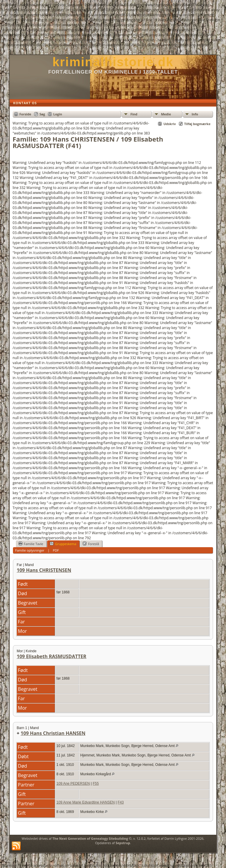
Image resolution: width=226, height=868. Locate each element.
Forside (25, 114)
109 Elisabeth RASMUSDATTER (51, 656)
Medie (166, 114)
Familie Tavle (31, 544)
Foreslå (91, 544)
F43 (121, 802)
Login (58, 114)
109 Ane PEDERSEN (73, 784)
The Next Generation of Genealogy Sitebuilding (90, 838)
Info (195, 114)
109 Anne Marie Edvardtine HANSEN (86, 802)
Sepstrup (123, 843)
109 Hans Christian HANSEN (53, 733)
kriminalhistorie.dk (113, 62)
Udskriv (169, 124)
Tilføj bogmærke (197, 124)
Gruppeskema (63, 544)
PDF (56, 550)
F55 (96, 784)
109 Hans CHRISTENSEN (44, 570)
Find (134, 114)
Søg (42, 114)
